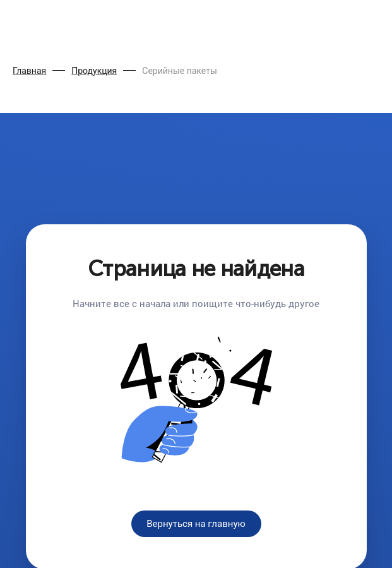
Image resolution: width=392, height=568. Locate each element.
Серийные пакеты (180, 71)
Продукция (94, 71)
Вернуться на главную (196, 524)
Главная (29, 71)
